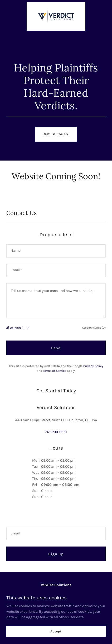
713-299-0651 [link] (56, 432)
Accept (56, 631)
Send (56, 348)
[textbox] (56, 251)
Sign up (56, 554)
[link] (56, 4)
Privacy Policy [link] (93, 366)
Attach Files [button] (20, 328)
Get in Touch (56, 134)
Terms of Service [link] (55, 371)
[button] (8, 328)
